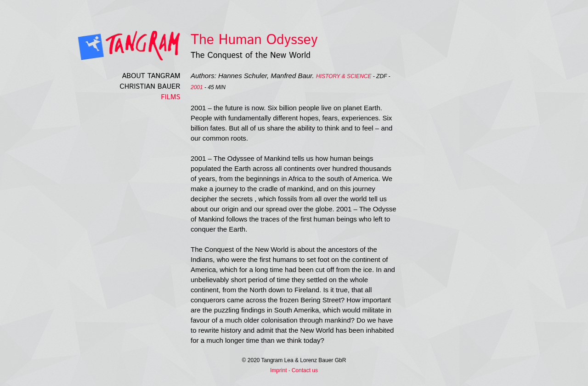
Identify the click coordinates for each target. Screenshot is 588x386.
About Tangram (151, 76)
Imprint (279, 370)
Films (170, 97)
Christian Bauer (150, 87)
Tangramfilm (113, 45)
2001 (197, 87)
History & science (344, 76)
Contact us (305, 370)
